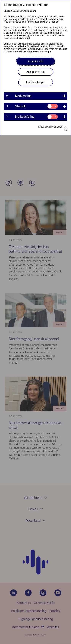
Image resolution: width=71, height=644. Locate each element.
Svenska (24, 11)
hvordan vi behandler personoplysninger (29, 52)
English (8, 11)
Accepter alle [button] (35, 61)
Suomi (33, 11)
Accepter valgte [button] (35, 72)
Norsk (16, 11)
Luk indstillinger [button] (35, 82)
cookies (63, 49)
